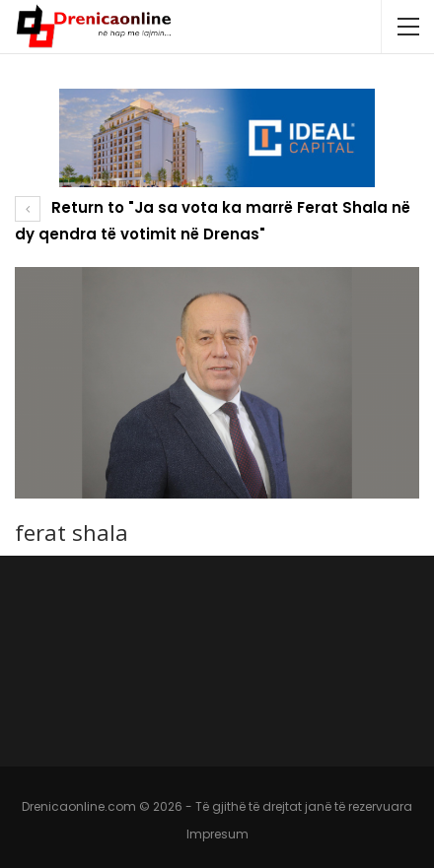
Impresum (217, 834)
